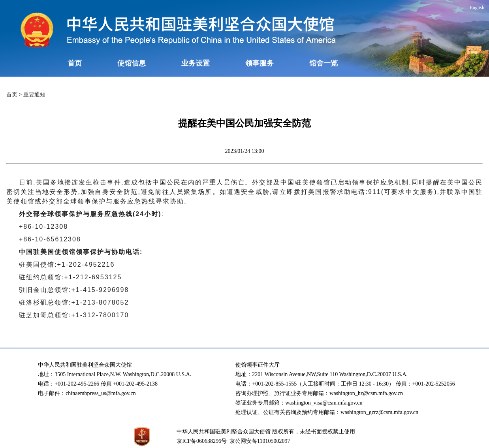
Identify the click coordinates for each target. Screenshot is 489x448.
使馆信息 (132, 63)
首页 (75, 63)
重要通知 (34, 95)
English (477, 8)
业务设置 (196, 63)
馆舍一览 (323, 63)
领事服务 (260, 63)
